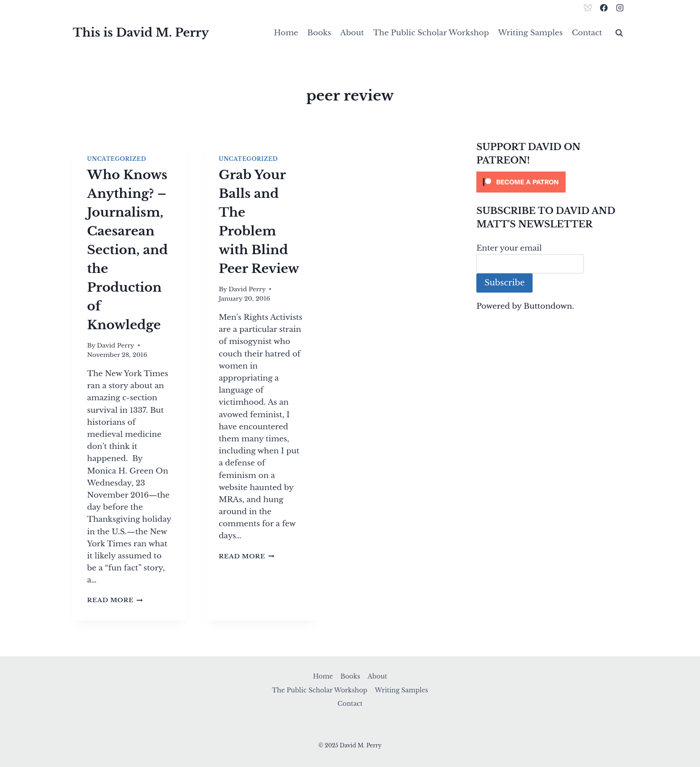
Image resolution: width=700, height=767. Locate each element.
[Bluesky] (588, 8)
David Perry (116, 346)
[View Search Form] (619, 33)
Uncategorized (117, 159)
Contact (587, 33)
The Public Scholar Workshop (431, 33)
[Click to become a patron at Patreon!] (552, 182)
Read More (115, 600)
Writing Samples (531, 33)
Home (286, 33)
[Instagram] (620, 8)
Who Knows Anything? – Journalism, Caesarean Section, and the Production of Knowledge (127, 250)
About (352, 33)
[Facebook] (604, 8)
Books (319, 33)
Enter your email (509, 248)
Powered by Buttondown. (525, 306)
